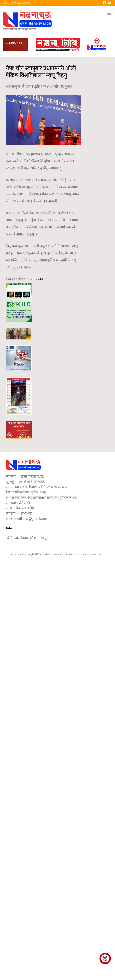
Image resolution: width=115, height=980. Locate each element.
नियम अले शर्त (30, 538)
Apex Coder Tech (94, 555)
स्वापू (43, 538)
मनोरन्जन (37, 279)
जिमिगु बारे (13, 538)
